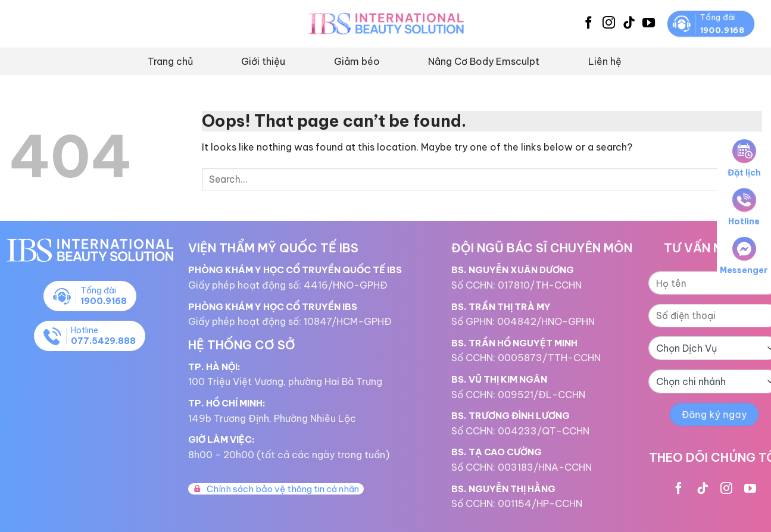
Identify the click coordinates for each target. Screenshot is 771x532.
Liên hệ (605, 61)
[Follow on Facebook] (589, 24)
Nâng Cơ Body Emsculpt (484, 61)
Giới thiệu (263, 61)
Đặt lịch (744, 159)
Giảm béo (357, 61)
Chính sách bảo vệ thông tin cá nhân (276, 489)
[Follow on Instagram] (609, 24)
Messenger (744, 256)
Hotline (744, 207)
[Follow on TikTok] (629, 24)
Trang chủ (170, 61)
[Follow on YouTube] (649, 24)
